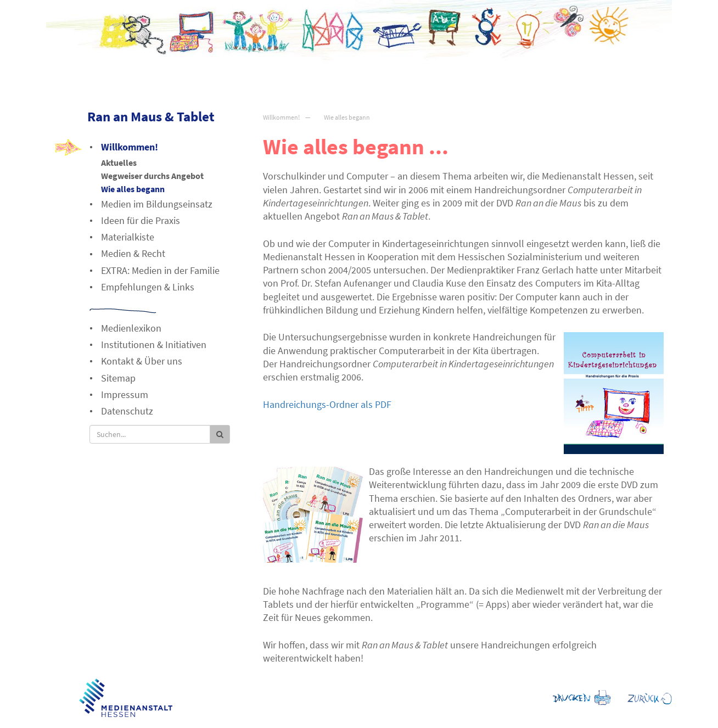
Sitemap (118, 378)
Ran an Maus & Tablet (151, 116)
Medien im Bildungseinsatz (157, 204)
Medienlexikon (131, 328)
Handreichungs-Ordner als (327, 404)
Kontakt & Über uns (142, 361)
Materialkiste (128, 237)
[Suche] (150, 434)
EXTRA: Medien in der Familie (160, 270)
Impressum (125, 394)
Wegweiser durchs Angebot (152, 176)
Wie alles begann (347, 117)
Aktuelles (119, 163)
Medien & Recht (133, 253)
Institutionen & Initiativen (154, 345)
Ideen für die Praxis (141, 220)
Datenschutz (127, 411)
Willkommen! (281, 117)
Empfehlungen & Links (148, 287)
